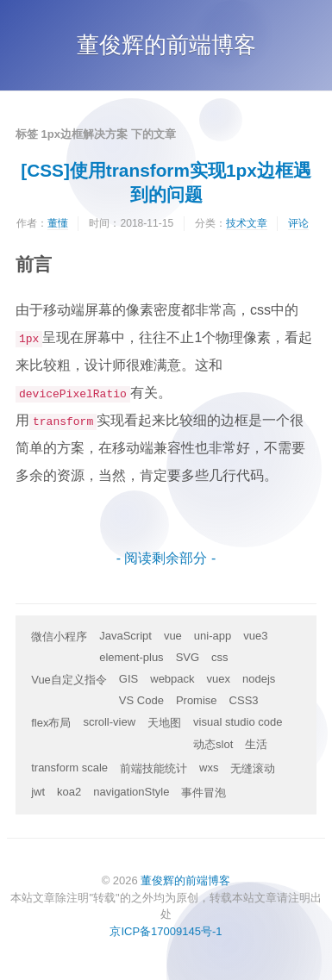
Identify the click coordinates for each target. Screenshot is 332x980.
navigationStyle (131, 792)
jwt (38, 792)
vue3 (255, 636)
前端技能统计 (153, 768)
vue (173, 636)
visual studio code (238, 722)
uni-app (213, 636)
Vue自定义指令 (69, 680)
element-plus (131, 657)
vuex (219, 679)
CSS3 (244, 700)
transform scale (69, 768)
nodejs (259, 679)
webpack (172, 679)
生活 (256, 744)
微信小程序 (59, 637)
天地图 (164, 723)
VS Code (141, 700)
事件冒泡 (204, 793)
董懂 (58, 223)
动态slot (213, 744)
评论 (298, 223)
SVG (188, 657)
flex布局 (51, 723)
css (220, 657)
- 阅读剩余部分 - (166, 558)
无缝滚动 (253, 768)
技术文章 (247, 223)
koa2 (69, 792)
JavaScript (125, 636)
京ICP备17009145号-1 (166, 931)
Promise (197, 700)
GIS (128, 679)
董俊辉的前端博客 (166, 45)
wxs (209, 768)
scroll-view (109, 722)
